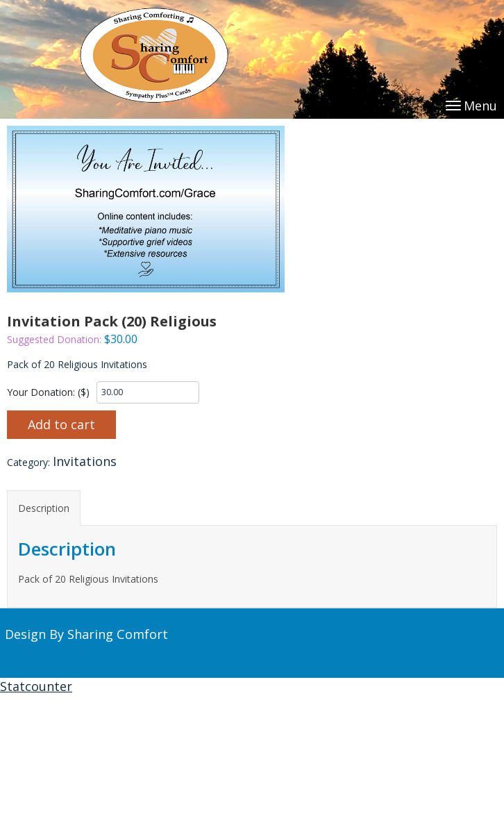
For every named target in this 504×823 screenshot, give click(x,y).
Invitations (85, 461)
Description (44, 508)
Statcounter (36, 686)
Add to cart (61, 424)
